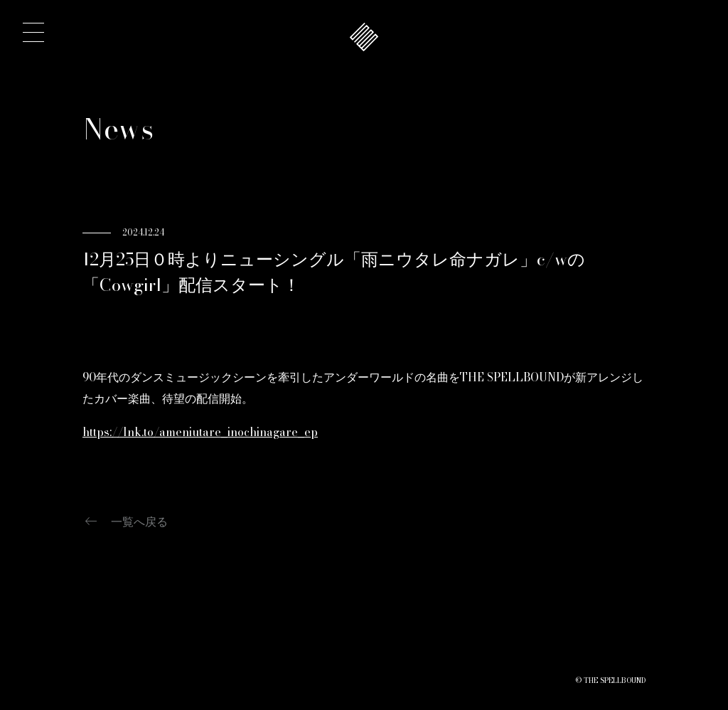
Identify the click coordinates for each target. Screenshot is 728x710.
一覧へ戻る (125, 521)
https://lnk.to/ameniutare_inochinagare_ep (200, 432)
